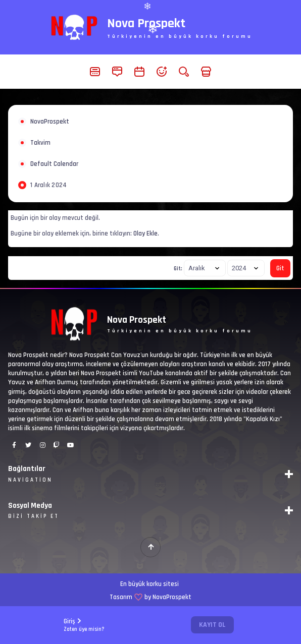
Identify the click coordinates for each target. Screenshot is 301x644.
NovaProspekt (50, 122)
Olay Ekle (145, 233)
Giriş (84, 625)
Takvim (40, 143)
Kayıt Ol (212, 625)
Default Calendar (54, 164)
